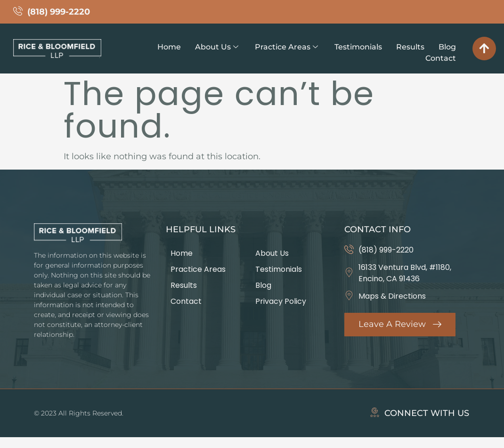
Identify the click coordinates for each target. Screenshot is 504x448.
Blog (447, 47)
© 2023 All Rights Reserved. (79, 413)
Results (410, 47)
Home (169, 47)
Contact (441, 58)
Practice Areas (286, 47)
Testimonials (358, 47)
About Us (217, 47)
